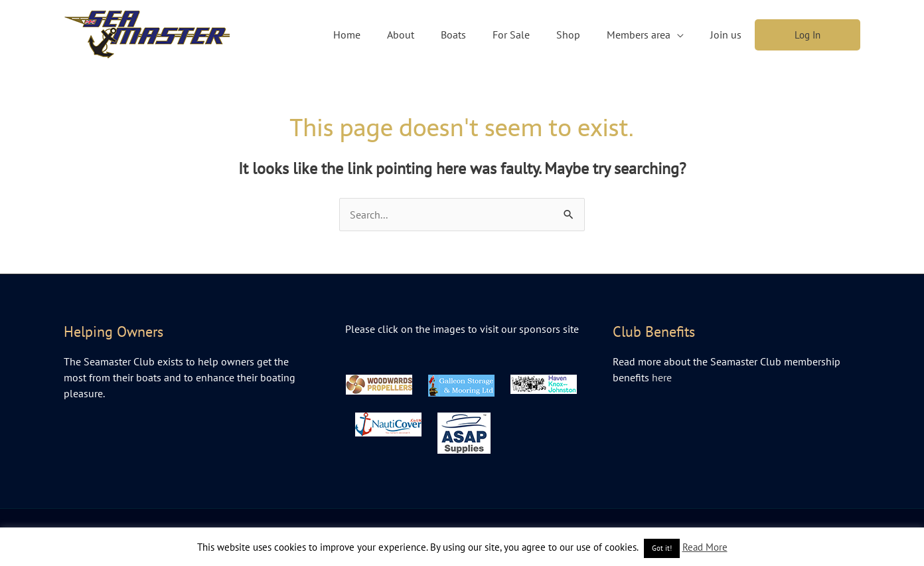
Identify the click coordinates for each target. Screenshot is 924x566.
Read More (705, 547)
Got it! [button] (662, 548)
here (662, 377)
